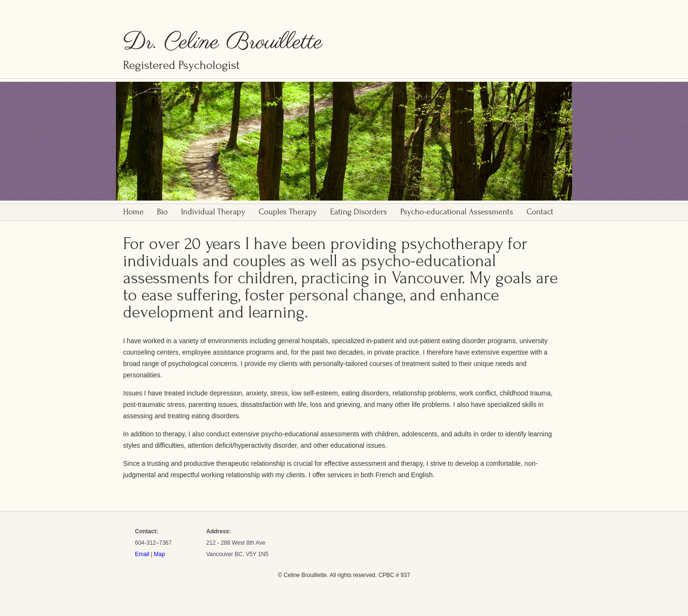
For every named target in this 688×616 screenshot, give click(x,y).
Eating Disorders (359, 212)
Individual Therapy (213, 212)
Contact (540, 212)
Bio (162, 212)
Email (142, 554)
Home (133, 212)
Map (159, 554)
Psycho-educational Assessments (456, 212)
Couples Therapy (288, 212)
